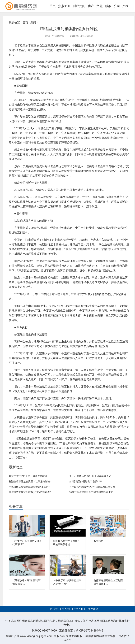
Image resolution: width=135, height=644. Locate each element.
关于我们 (54, 609)
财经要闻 (79, 6)
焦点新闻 (64, 6)
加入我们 (67, 609)
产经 (125, 6)
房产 (91, 6)
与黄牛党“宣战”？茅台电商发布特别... (29, 476)
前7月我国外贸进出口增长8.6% (86, 482)
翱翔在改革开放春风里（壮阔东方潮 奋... (31, 482)
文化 (100, 6)
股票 (108, 6)
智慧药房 (99, 541)
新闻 (33, 22)
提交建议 (93, 609)
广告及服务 (80, 609)
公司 (117, 6)
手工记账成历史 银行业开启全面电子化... (91, 476)
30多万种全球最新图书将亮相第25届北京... (92, 492)
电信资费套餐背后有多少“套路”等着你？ (30, 492)
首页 (53, 6)
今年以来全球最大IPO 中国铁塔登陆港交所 (92, 487)
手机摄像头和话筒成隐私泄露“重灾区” (29, 487)
